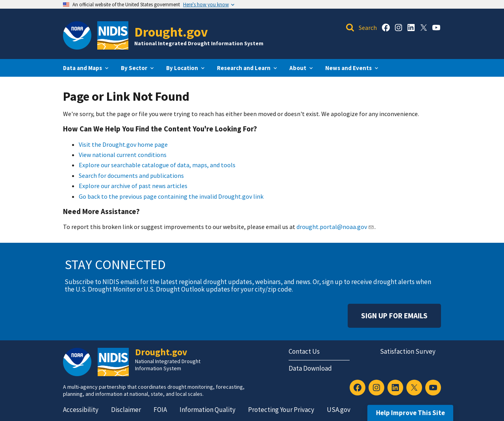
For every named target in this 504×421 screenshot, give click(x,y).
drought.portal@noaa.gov (335, 227)
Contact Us (304, 351)
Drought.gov (171, 32)
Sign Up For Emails (394, 316)
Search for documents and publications (131, 175)
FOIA (160, 410)
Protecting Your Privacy (281, 410)
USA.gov (339, 410)
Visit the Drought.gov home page (123, 144)
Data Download (310, 368)
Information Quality (208, 410)
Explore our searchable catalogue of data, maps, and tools (157, 165)
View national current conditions (123, 155)
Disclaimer (126, 410)
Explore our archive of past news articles (133, 186)
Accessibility (81, 410)
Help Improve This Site (410, 413)
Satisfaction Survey (408, 351)
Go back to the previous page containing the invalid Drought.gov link (171, 196)
